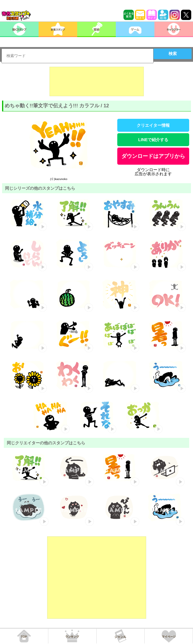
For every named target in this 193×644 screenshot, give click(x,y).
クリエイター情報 (153, 125)
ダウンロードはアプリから (153, 156)
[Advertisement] (97, 81)
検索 (173, 54)
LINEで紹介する (153, 140)
